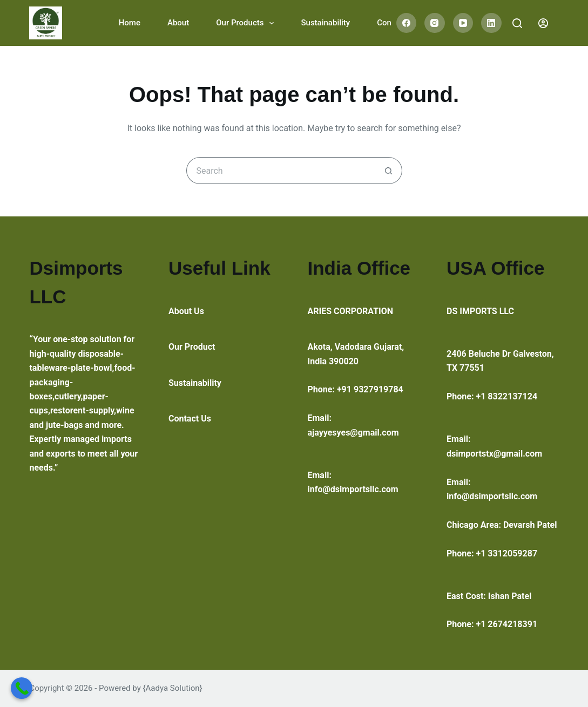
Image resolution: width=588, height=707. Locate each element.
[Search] (517, 23)
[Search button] (389, 171)
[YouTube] (463, 23)
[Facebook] (407, 23)
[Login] (543, 23)
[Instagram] (435, 23)
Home (130, 23)
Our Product (192, 347)
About (178, 23)
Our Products (247, 23)
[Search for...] (281, 171)
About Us (186, 311)
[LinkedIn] (491, 23)
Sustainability (325, 23)
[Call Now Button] (22, 688)
